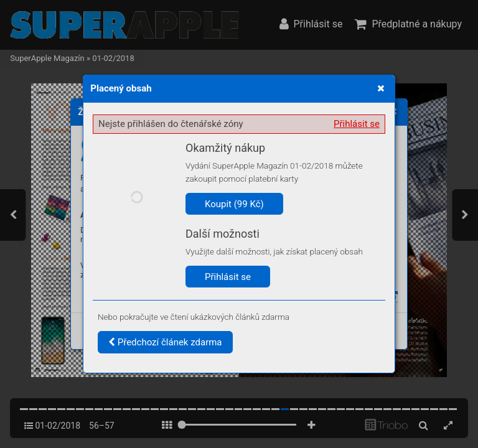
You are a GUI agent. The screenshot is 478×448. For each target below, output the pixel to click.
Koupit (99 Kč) (234, 204)
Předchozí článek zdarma (165, 342)
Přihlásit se (357, 124)
